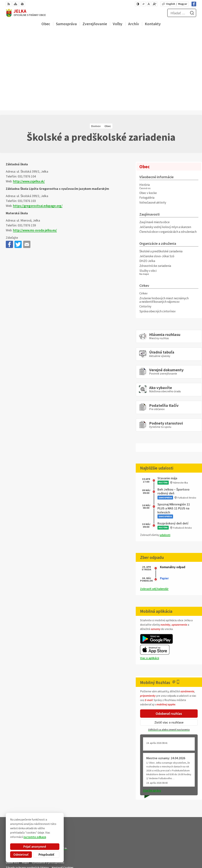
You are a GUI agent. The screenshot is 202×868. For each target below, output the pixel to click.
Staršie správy (152, 712)
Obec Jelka (33, 773)
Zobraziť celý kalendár (154, 511)
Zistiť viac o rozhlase (169, 644)
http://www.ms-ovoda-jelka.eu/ (35, 152)
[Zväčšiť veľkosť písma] (154, 4)
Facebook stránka (185, 860)
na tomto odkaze (35, 837)
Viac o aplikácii (150, 580)
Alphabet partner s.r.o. (53, 770)
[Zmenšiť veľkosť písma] (144, 4)
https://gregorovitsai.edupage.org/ (38, 128)
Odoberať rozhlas (169, 635)
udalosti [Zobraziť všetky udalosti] (165, 456)
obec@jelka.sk (182, 856)
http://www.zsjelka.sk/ (29, 103)
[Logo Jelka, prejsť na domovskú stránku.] (26, 13)
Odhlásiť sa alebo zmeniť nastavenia (169, 651)
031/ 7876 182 (182, 851)
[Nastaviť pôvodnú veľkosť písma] (149, 4)
